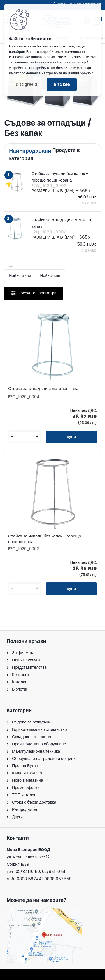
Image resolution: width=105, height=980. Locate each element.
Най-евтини (20, 276)
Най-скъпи (50, 276)
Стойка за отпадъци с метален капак (44, 389)
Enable (62, 84)
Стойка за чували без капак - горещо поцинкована (45, 539)
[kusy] (25, 437)
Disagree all (28, 84)
